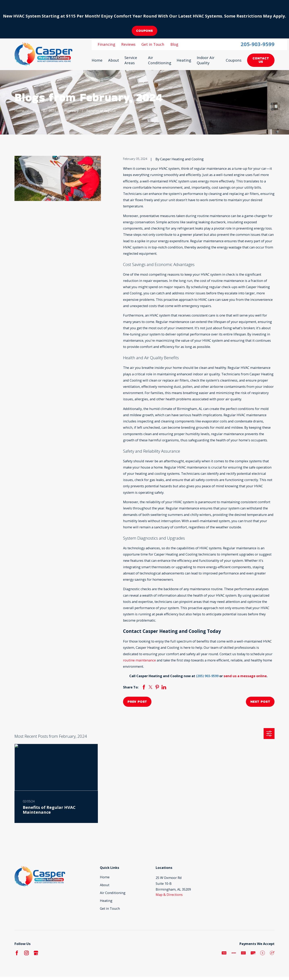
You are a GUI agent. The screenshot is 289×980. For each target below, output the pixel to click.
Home (105, 877)
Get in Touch (153, 44)
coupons (144, 31)
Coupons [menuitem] (234, 60)
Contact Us (261, 60)
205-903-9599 (258, 44)
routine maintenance (139, 660)
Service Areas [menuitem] (131, 60)
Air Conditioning (113, 893)
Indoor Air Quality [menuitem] (206, 60)
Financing (106, 44)
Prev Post (137, 702)
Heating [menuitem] (184, 60)
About (105, 885)
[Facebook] (17, 953)
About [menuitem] (114, 60)
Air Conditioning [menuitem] (160, 60)
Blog (174, 44)
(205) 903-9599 (207, 676)
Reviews (128, 44)
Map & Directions (169, 895)
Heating (106, 901)
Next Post (260, 702)
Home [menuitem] (97, 60)
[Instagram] (26, 953)
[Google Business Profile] (36, 953)
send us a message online (245, 676)
